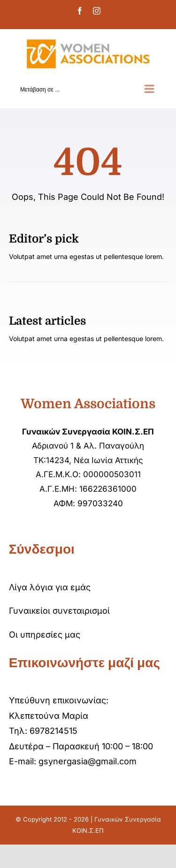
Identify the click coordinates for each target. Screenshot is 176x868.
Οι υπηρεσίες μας (45, 635)
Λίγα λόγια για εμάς (50, 587)
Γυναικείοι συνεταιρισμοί (59, 611)
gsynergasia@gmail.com (88, 761)
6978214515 (54, 731)
